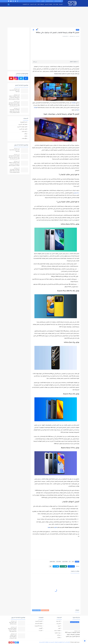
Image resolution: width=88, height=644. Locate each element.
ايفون (59, 628)
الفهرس (43, 1)
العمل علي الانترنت (23, 129)
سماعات (59, 635)
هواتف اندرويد (65, 562)
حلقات (26, 136)
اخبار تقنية (58, 621)
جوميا (49, 528)
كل (70, 562)
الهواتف (74, 103)
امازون (56, 528)
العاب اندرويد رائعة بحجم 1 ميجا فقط (14, 91)
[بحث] (9, 4)
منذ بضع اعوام (16, 89)
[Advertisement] (44, 17)
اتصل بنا (38, 1)
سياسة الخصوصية (50, 1)
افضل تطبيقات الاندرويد (22, 127)
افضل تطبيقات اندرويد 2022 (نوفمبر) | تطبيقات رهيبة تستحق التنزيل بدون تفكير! (72, 635)
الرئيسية (61, 4)
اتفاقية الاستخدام (58, 1)
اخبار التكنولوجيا (26, 4)
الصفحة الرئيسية (39, 621)
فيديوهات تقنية (41, 4)
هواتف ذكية (56, 4)
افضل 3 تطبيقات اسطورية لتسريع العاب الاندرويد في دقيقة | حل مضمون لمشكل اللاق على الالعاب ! (14, 98)
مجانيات (59, 637)
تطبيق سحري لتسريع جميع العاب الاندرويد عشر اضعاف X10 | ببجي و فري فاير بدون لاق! (14, 105)
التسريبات (58, 623)
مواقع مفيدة (24, 138)
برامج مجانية (24, 131)
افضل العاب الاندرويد (23, 124)
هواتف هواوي (52, 562)
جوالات (26, 134)
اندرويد (59, 626)
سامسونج (76, 193)
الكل (78, 30)
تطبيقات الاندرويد (49, 4)
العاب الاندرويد (33, 4)
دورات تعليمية (58, 633)
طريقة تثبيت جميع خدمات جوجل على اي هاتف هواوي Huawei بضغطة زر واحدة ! (15, 111)
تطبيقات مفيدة (57, 630)
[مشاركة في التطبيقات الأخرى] (50, 566)
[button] (71, 566)
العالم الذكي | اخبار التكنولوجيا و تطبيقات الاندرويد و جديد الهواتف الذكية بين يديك (54, 642)
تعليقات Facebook (36, 610)
